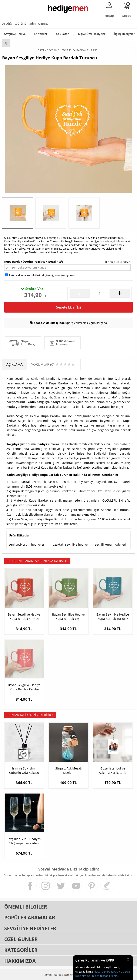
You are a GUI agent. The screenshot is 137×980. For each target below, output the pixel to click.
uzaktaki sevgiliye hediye (70, 544)
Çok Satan (63, 34)
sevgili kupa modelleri (111, 544)
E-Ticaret (56, 975)
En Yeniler (41, 34)
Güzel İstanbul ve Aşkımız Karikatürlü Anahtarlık (113, 771)
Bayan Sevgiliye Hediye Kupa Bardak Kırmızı (24, 617)
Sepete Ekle (69, 307)
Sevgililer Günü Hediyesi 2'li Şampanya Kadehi (24, 841)
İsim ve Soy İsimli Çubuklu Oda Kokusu (24, 770)
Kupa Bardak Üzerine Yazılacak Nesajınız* (33, 262)
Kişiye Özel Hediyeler (92, 34)
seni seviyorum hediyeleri (27, 544)
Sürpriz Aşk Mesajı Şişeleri (68, 770)
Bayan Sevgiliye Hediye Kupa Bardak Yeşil (68, 617)
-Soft (46, 975)
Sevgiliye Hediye (15, 34)
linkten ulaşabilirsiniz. (104, 976)
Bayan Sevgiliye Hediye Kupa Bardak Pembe (24, 687)
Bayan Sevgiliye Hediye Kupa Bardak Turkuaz (113, 617)
